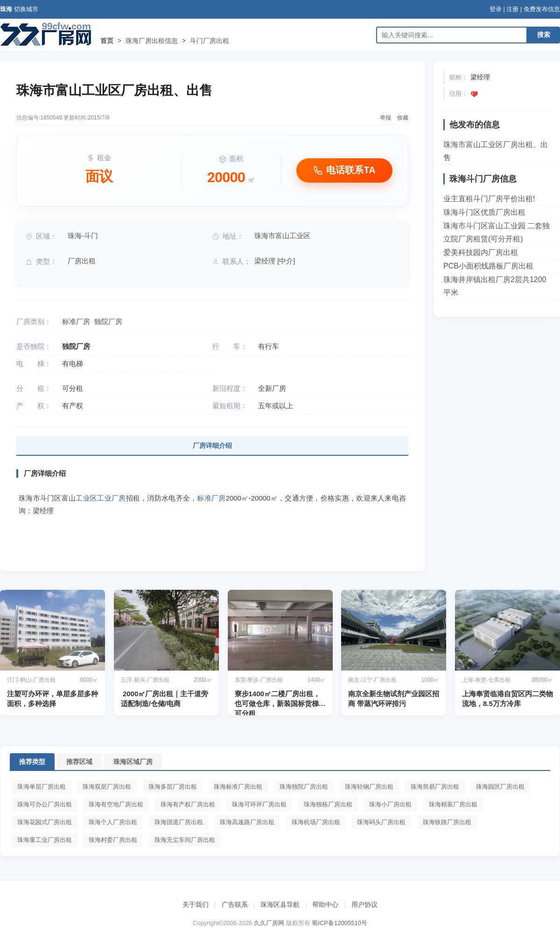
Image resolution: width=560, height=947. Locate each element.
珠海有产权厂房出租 (188, 804)
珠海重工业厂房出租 (45, 840)
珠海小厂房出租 (390, 804)
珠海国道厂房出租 (179, 822)
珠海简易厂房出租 (435, 787)
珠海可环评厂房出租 (259, 804)
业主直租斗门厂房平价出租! (489, 199)
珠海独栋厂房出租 (328, 804)
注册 (512, 9)
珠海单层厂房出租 (42, 787)
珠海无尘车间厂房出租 (185, 840)
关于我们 (196, 905)
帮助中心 (325, 905)
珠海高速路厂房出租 (247, 822)
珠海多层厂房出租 (173, 787)
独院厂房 (108, 322)
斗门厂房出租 (210, 41)
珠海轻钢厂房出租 (369, 787)
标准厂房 (76, 322)
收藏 (403, 118)
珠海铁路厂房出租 (447, 822)
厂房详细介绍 (212, 445)
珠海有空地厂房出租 (116, 804)
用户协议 (364, 905)
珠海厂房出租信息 (152, 41)
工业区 (86, 498)
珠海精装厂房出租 (453, 804)
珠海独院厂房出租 (304, 787)
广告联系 (235, 905)
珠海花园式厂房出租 (45, 822)
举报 (385, 118)
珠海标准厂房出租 (238, 787)
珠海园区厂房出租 (500, 787)
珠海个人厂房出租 (113, 822)
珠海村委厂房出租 (113, 840)
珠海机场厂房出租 (316, 822)
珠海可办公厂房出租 (45, 804)
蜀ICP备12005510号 (339, 923)
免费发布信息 (542, 9)
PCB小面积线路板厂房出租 (488, 266)
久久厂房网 (269, 923)
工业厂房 (111, 498)
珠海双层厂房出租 (107, 787)
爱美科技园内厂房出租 (481, 252)
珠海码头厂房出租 (381, 822)
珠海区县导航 (280, 905)
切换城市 (26, 9)
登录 (496, 9)
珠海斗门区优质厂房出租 (484, 212)
